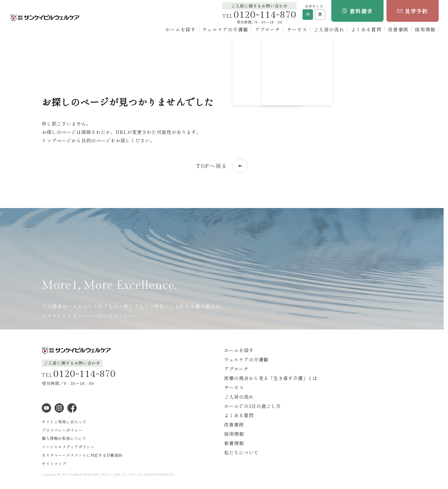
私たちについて (241, 452)
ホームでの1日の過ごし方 (253, 406)
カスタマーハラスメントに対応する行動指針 (82, 455)
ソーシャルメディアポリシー (68, 447)
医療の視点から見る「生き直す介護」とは (271, 378)
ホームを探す (181, 29)
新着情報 (234, 443)
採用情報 (425, 29)
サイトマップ (54, 464)
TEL (259, 16)
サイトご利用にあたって (64, 422)
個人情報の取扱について (64, 438)
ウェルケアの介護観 (225, 29)
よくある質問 (366, 29)
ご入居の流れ (329, 29)
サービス (297, 29)
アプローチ (268, 29)
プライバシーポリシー (62, 430)
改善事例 (398, 29)
